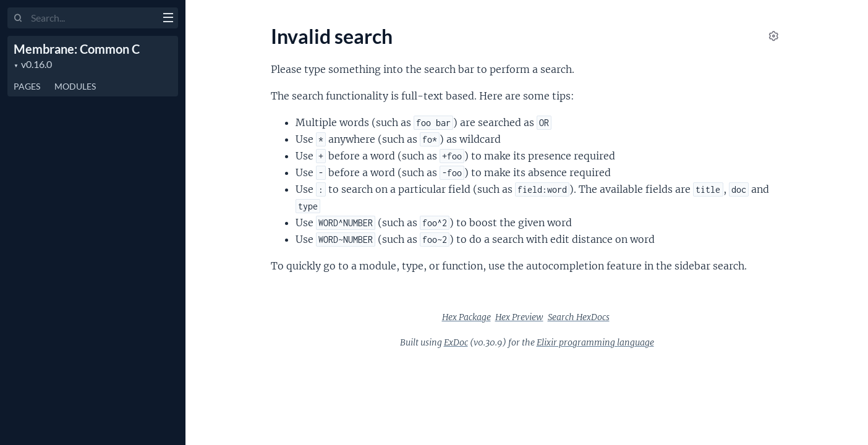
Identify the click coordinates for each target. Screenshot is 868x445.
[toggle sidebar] (168, 19)
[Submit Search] (18, 19)
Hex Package (466, 317)
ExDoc (456, 342)
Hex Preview (519, 317)
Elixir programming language (595, 342)
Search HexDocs (579, 317)
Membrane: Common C (77, 49)
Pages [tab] (27, 86)
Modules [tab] (75, 86)
